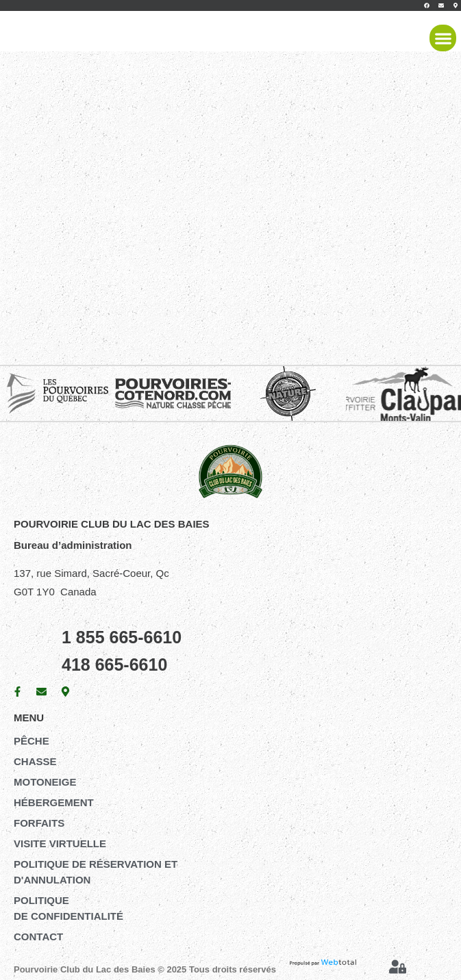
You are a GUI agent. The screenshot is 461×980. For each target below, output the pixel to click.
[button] (443, 38)
